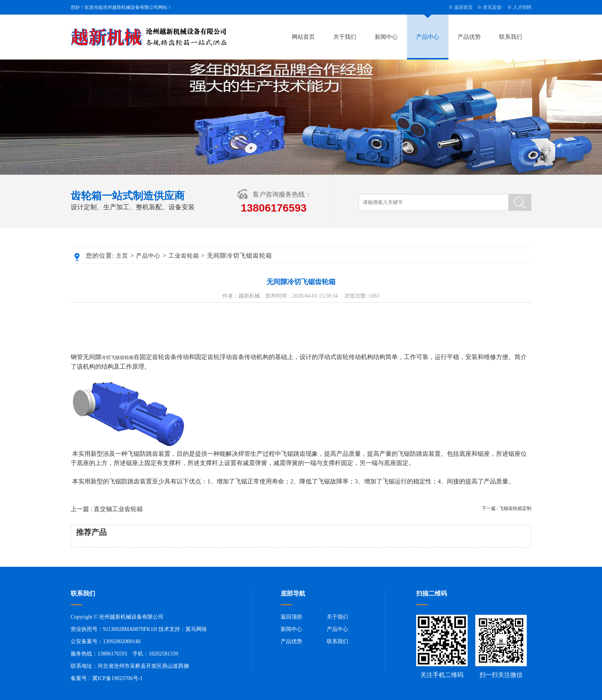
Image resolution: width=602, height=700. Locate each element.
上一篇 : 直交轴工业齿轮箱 (107, 509)
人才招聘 (522, 7)
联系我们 (511, 37)
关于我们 (345, 37)
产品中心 (428, 37)
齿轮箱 (127, 357)
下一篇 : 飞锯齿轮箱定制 (507, 508)
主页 (122, 256)
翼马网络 (196, 629)
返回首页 (463, 7)
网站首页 (303, 37)
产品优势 (469, 37)
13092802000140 (122, 641)
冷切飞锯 (111, 357)
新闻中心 (386, 37)
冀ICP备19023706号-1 (117, 678)
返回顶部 (291, 617)
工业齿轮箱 (184, 256)
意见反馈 (492, 7)
